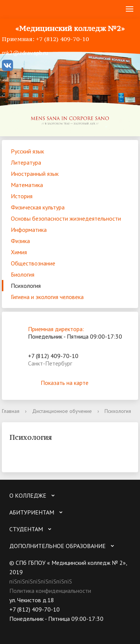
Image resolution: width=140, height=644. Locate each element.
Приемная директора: (56, 329)
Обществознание (33, 263)
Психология (26, 286)
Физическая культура (38, 207)
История (22, 196)
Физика (20, 241)
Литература (26, 162)
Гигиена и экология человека (47, 297)
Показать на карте (70, 383)
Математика (27, 185)
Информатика (29, 230)
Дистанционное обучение (62, 411)
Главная (11, 411)
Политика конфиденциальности (50, 591)
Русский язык (27, 151)
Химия (19, 252)
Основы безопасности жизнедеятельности (66, 218)
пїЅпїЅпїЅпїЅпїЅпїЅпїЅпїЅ (41, 581)
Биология (23, 274)
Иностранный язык (35, 174)
